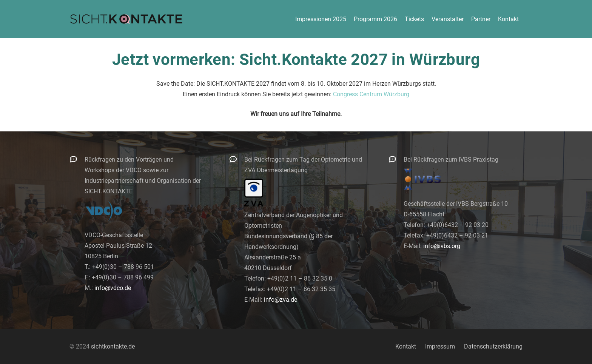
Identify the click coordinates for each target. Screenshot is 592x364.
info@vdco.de (113, 288)
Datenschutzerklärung (493, 346)
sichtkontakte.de (113, 346)
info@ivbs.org (442, 246)
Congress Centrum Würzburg (371, 94)
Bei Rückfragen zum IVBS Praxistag (451, 160)
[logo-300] (126, 19)
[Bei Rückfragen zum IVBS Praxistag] (396, 159)
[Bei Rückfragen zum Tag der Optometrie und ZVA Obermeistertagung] (237, 159)
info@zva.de (281, 300)
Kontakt (406, 346)
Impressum (440, 346)
